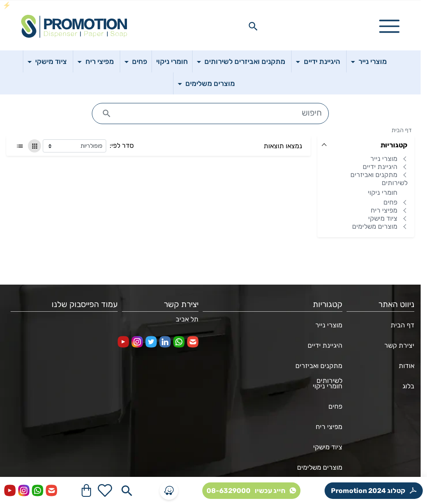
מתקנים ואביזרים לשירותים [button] (244, 61)
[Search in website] (253, 26)
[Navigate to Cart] (86, 490)
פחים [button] (139, 61)
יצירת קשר (399, 345)
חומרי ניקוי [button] (172, 61)
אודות (406, 366)
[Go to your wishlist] (105, 490)
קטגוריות (394, 145)
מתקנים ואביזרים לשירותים (379, 179)
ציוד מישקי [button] (50, 61)
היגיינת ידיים (380, 167)
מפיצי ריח (384, 211)
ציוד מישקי (383, 219)
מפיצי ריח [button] (99, 61)
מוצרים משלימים (375, 227)
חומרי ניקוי (383, 193)
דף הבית (402, 130)
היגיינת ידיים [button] (321, 61)
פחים (390, 203)
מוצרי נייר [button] (372, 61)
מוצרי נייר (384, 159)
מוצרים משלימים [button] (209, 83)
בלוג (408, 386)
